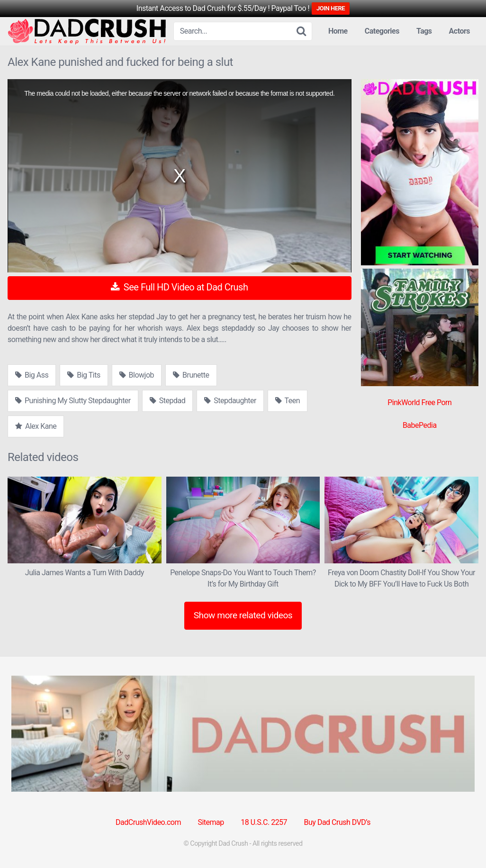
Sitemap (211, 822)
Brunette (191, 375)
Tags (424, 31)
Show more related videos (243, 615)
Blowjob (137, 375)
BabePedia (420, 425)
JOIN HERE (331, 8)
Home (338, 31)
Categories (382, 31)
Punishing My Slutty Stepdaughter (73, 401)
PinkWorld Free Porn (419, 402)
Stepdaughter (230, 401)
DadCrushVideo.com (148, 822)
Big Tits (84, 375)
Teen (288, 401)
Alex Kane (36, 426)
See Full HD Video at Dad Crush (179, 287)
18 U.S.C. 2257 (264, 822)
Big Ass (32, 375)
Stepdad (167, 401)
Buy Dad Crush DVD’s (337, 822)
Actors (459, 31)
